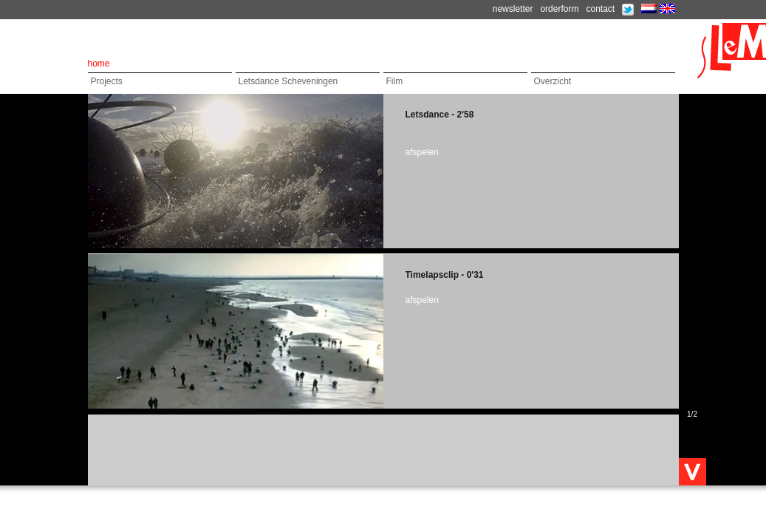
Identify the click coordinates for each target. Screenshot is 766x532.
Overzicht (553, 81)
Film (395, 81)
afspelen (422, 152)
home (99, 64)
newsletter (513, 9)
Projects (107, 81)
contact (600, 9)
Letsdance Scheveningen (288, 81)
